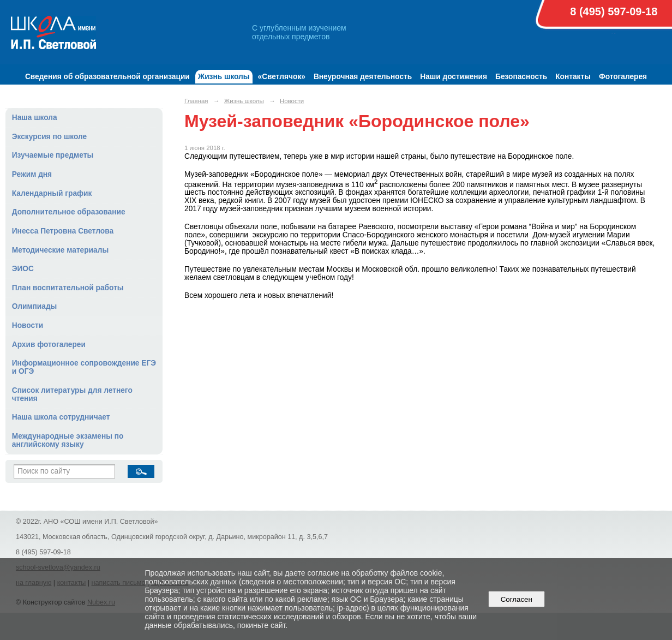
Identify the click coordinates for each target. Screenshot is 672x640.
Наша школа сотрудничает (61, 417)
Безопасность (521, 77)
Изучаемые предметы (53, 155)
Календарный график (52, 193)
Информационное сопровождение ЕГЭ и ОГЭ (84, 367)
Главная (196, 101)
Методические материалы (60, 250)
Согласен (516, 599)
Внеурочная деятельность (363, 77)
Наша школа (35, 118)
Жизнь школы (224, 77)
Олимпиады (35, 306)
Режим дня (32, 174)
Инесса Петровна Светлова (63, 231)
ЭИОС (23, 269)
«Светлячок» (282, 77)
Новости (28, 325)
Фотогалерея (623, 77)
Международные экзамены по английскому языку (68, 440)
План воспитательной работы (68, 288)
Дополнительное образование (69, 212)
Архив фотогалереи (49, 345)
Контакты (573, 77)
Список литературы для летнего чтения (72, 394)
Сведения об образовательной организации (107, 77)
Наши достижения (454, 77)
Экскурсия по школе (49, 137)
